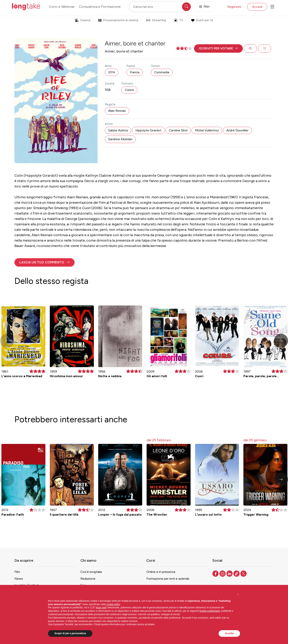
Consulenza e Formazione (100, 7)
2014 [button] (112, 72)
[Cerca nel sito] (161, 7)
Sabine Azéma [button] (118, 130)
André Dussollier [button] (237, 130)
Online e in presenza (161, 572)
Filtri (204, 7)
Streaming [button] (156, 20)
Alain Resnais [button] (117, 111)
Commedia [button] (162, 72)
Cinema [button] (83, 20)
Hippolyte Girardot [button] (148, 130)
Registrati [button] (234, 7)
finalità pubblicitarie (210, 611)
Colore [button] (129, 90)
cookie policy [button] (113, 604)
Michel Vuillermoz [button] (207, 130)
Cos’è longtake (91, 572)
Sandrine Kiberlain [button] (120, 139)
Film (17, 572)
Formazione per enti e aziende (168, 579)
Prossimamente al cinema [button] (118, 20)
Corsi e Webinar (62, 7)
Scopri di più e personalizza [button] (70, 633)
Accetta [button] (229, 633)
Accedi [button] (257, 7)
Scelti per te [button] (202, 20)
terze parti (101, 608)
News (19, 579)
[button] (218, 48)
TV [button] (179, 20)
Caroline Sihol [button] (178, 130)
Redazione (88, 579)
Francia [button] (135, 72)
